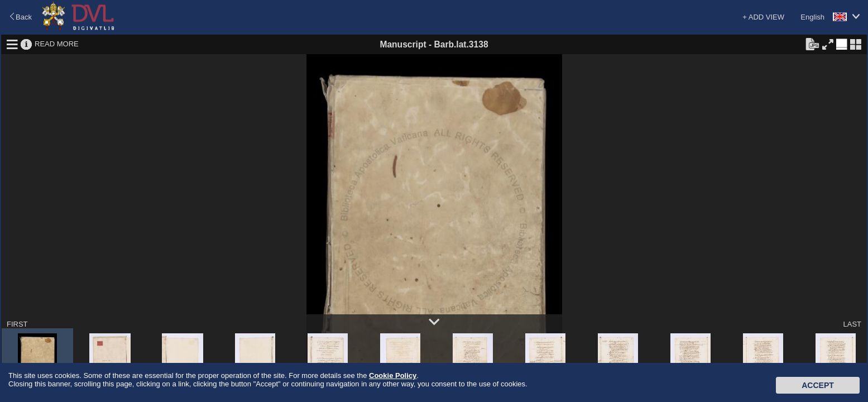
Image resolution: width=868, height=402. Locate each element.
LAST (852, 324)
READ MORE (57, 44)
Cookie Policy (393, 375)
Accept (818, 385)
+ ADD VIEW (763, 17)
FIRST (17, 324)
